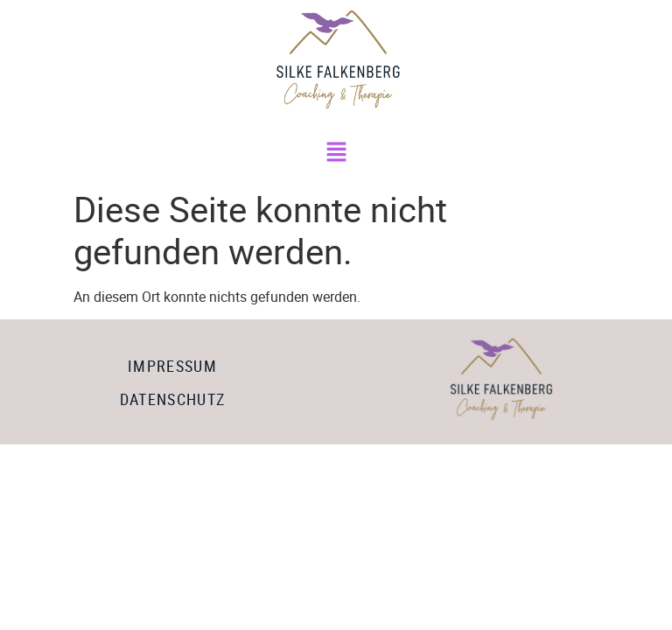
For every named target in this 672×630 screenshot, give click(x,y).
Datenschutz (172, 399)
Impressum (172, 366)
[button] (336, 153)
